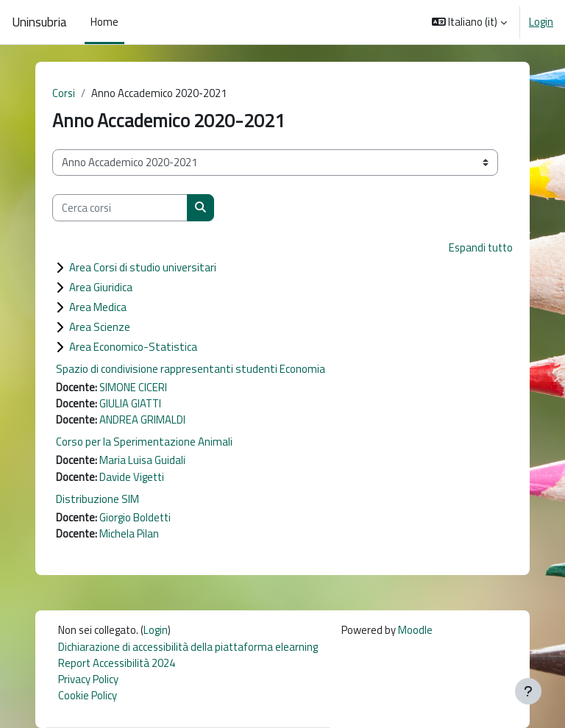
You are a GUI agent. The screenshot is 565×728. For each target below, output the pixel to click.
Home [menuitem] (104, 22)
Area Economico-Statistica (133, 347)
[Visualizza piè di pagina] (528, 691)
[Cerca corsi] (120, 207)
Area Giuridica (101, 287)
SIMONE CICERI (133, 387)
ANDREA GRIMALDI (142, 420)
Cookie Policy (88, 695)
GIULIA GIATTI (130, 403)
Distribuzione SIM (97, 499)
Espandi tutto (481, 247)
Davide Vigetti (132, 477)
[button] (470, 22)
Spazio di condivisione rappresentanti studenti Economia (191, 369)
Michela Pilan (129, 533)
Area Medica (98, 307)
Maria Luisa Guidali (142, 460)
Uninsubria (39, 22)
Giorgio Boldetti (135, 517)
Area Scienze (100, 327)
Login (541, 22)
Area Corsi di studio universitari (143, 267)
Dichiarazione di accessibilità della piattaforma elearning (188, 647)
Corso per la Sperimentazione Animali (144, 442)
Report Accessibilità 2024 (117, 663)
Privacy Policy (88, 679)
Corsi (64, 93)
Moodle (415, 630)
